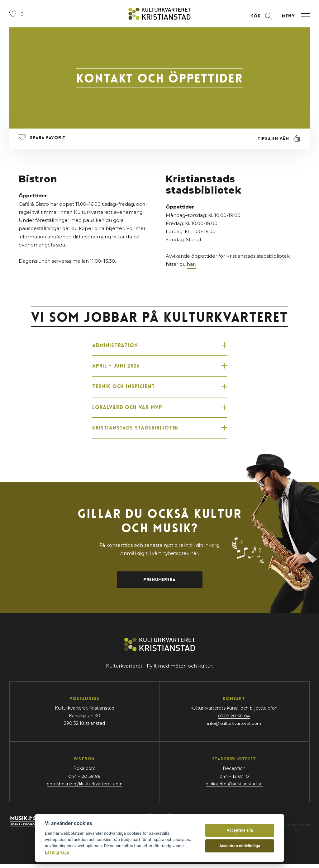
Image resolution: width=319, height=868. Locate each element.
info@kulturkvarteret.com (234, 727)
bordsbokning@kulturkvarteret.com (84, 787)
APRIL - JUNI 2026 (159, 367)
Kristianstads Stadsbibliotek (159, 431)
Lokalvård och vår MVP (159, 410)
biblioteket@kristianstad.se (234, 787)
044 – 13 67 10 (234, 780)
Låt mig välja (57, 852)
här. (191, 265)
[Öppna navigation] (294, 17)
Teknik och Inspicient (159, 388)
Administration (159, 346)
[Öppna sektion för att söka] (261, 17)
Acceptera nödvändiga (240, 846)
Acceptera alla (240, 830)
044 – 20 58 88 (84, 780)
